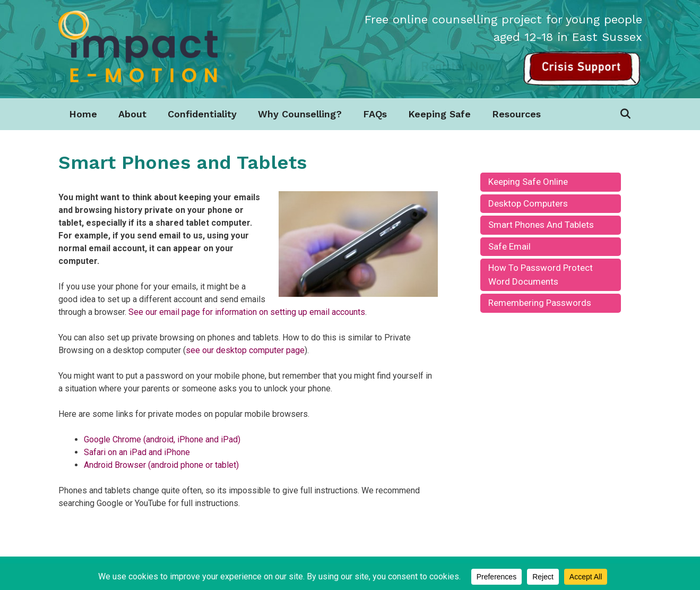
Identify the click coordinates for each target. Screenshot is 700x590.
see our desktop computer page (245, 350)
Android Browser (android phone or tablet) (161, 465)
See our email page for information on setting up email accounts (247, 312)
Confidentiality (202, 114)
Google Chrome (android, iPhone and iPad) (162, 439)
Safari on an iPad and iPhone (137, 452)
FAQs (375, 114)
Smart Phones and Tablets (541, 225)
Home (83, 114)
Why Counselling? (300, 114)
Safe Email (509, 246)
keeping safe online (528, 182)
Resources (516, 114)
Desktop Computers (528, 203)
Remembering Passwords (540, 303)
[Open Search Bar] (625, 114)
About (132, 114)
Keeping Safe (439, 114)
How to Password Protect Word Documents (541, 275)
